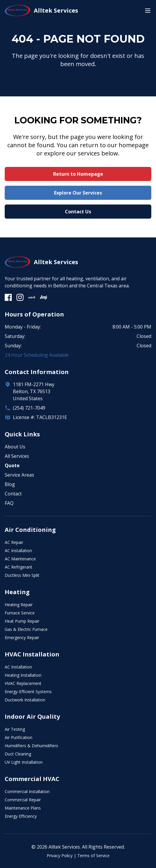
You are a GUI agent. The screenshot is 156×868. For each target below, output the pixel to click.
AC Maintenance (20, 559)
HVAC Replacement (23, 683)
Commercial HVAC (32, 779)
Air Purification (19, 737)
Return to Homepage (78, 174)
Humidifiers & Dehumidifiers (31, 746)
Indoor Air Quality (32, 717)
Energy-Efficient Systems (28, 692)
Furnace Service (20, 613)
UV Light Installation (24, 762)
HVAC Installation (32, 654)
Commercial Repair (23, 800)
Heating (17, 592)
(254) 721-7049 (29, 408)
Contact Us (78, 212)
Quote (12, 465)
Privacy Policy (60, 856)
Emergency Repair (22, 637)
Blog (10, 484)
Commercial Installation (27, 791)
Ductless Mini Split (22, 575)
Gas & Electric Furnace (26, 629)
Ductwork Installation (25, 700)
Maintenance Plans (23, 808)
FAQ (9, 503)
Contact (13, 494)
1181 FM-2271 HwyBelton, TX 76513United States (34, 391)
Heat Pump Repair (22, 621)
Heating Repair (19, 605)
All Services (17, 456)
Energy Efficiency (21, 816)
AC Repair (14, 542)
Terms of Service (93, 856)
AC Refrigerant (19, 567)
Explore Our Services (78, 193)
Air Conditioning (30, 530)
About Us (15, 447)
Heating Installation (23, 675)
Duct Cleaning (18, 754)
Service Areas (19, 475)
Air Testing (15, 729)
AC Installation (18, 551)
